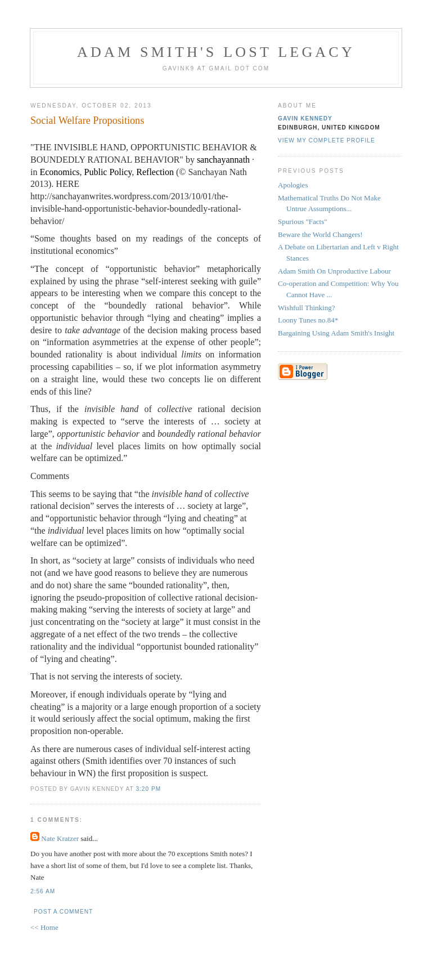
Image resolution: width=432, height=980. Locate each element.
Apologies (293, 185)
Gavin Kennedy (305, 118)
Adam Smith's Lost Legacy (216, 52)
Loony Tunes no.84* (308, 320)
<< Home (44, 927)
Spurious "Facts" (303, 221)
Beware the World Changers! (320, 234)
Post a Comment (63, 912)
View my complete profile (327, 140)
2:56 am (43, 891)
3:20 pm (148, 789)
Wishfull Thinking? (306, 308)
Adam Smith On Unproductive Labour (334, 271)
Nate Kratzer (60, 838)
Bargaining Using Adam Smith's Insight (336, 333)
